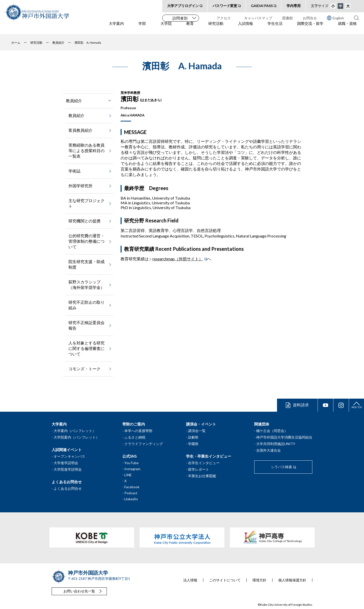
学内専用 (294, 6)
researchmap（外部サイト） (178, 259)
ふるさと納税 (135, 437)
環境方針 (259, 580)
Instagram (132, 469)
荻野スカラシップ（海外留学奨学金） (86, 285)
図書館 (288, 18)
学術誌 (74, 171)
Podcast (131, 493)
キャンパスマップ (258, 18)
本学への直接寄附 (138, 431)
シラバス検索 (282, 467)
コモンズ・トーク (84, 369)
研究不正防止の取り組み (86, 305)
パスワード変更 (225, 6)
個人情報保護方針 (292, 580)
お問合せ (310, 18)
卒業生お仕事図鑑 (202, 476)
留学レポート (199, 469)
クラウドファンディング (144, 444)
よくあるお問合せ (68, 488)
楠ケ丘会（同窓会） (272, 431)
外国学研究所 (80, 186)
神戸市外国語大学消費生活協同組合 (284, 437)
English (335, 18)
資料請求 (301, 405)
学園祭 (193, 444)
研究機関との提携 (84, 221)
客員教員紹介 (80, 130)
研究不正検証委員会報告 (86, 325)
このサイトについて (225, 580)
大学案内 (116, 28)
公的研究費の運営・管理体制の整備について (86, 241)
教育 (190, 28)
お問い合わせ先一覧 (79, 591)
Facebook (132, 487)
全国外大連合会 (268, 450)
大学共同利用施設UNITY (276, 444)
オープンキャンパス (69, 456)
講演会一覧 (197, 431)
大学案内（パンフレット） (75, 431)
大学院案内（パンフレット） (76, 437)
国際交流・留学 (310, 28)
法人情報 (190, 580)
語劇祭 (193, 437)
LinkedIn (131, 499)
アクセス (224, 18)
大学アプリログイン (183, 6)
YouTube (131, 463)
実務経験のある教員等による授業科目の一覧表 (86, 150)
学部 (142, 28)
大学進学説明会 (66, 463)
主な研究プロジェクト (86, 203)
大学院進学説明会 (68, 469)
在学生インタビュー (204, 463)
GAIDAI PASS (262, 6)
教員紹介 (76, 115)
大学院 (166, 28)
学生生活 (275, 28)
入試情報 (245, 28)
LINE (128, 475)
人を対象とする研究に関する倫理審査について (86, 348)
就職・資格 (347, 28)
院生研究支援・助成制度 (86, 264)
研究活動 (216, 28)
